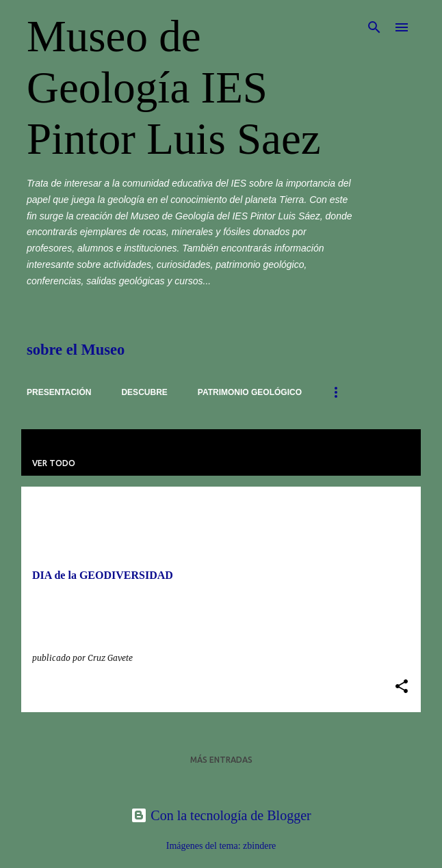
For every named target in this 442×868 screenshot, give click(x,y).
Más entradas (221, 760)
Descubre (144, 392)
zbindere (259, 846)
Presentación (59, 392)
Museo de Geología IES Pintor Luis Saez (174, 87)
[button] (402, 687)
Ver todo (54, 463)
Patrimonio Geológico (250, 392)
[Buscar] (374, 27)
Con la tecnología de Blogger (221, 815)
